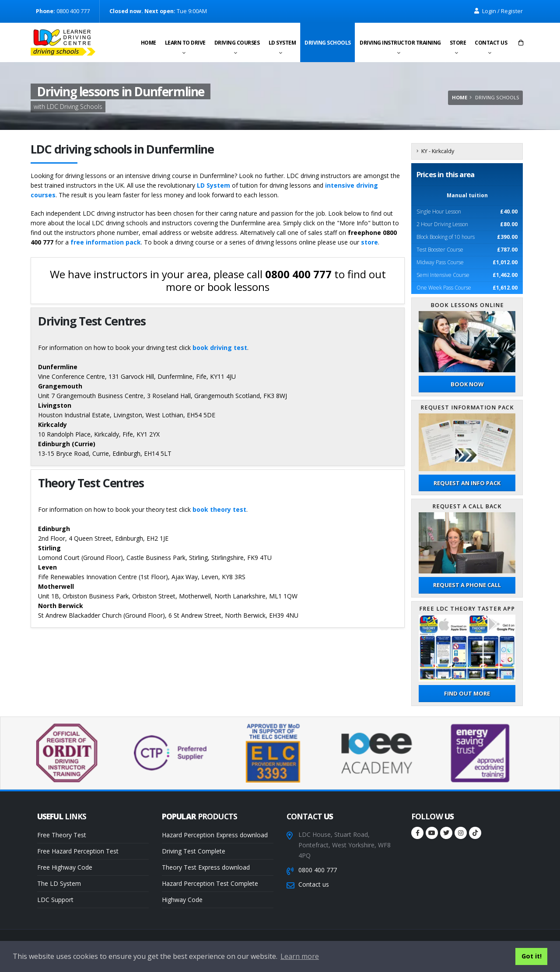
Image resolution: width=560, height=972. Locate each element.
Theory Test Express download (206, 867)
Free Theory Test (62, 835)
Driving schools (328, 43)
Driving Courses (237, 43)
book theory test (219, 509)
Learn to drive (185, 43)
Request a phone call (467, 585)
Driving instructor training (400, 43)
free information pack (106, 242)
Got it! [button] (532, 956)
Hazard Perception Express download (215, 835)
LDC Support (55, 900)
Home (149, 43)
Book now (467, 384)
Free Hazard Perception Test (78, 851)
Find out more (467, 693)
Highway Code (182, 900)
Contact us (491, 43)
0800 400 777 (318, 870)
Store (458, 43)
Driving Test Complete (194, 851)
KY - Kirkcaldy (438, 151)
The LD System (59, 883)
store (369, 242)
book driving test (220, 348)
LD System (282, 43)
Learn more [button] (300, 956)
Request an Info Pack (467, 483)
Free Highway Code (65, 867)
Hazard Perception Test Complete (210, 883)
